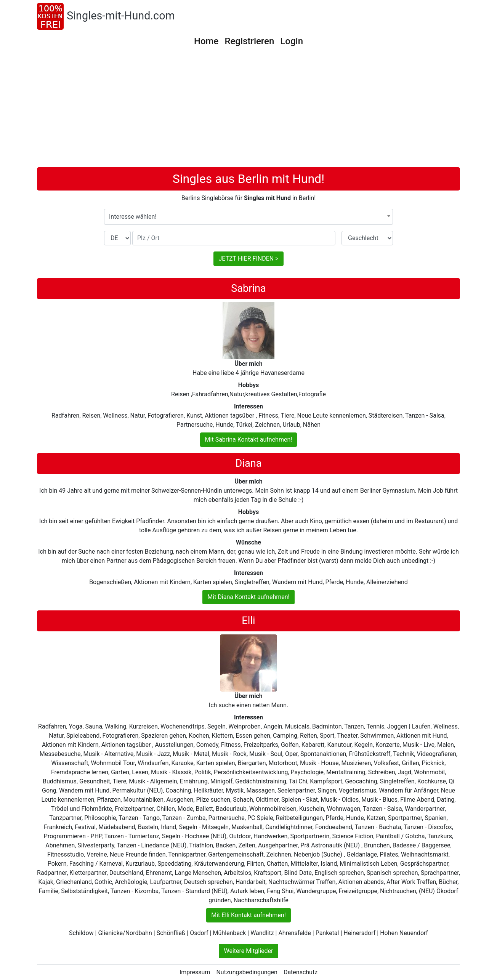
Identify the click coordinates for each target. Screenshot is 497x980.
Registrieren (249, 41)
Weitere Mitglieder (248, 951)
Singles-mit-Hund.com (121, 16)
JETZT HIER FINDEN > (248, 259)
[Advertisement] (248, 110)
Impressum (195, 972)
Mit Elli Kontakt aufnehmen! (248, 915)
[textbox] (248, 217)
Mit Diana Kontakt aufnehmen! (248, 597)
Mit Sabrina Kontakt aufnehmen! (249, 440)
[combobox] (248, 217)
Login (292, 41)
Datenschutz (301, 972)
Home (206, 41)
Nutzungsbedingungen (247, 972)
